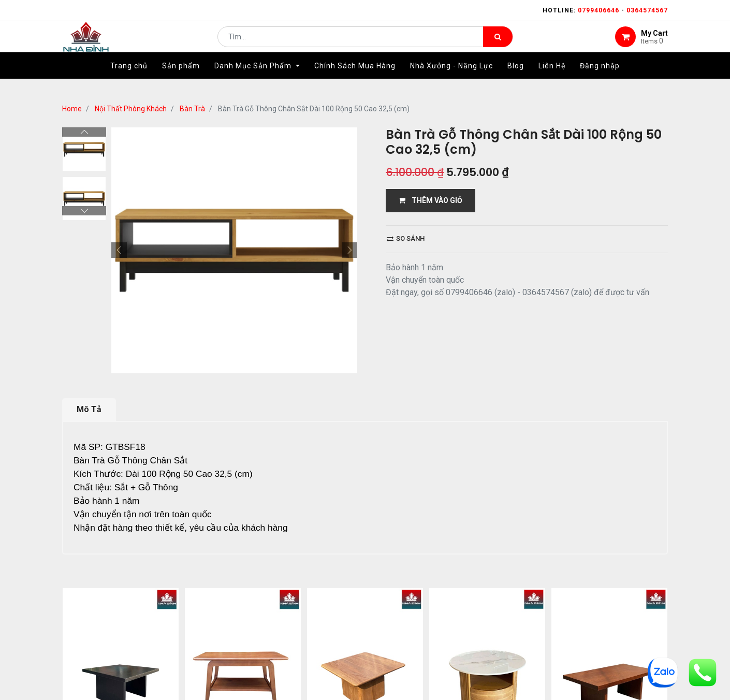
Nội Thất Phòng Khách (131, 109)
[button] (119, 250)
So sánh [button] (406, 238)
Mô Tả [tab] (89, 409)
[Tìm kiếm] (498, 45)
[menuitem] (129, 81)
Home (72, 109)
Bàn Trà (192, 109)
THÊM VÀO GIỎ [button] (430, 200)
